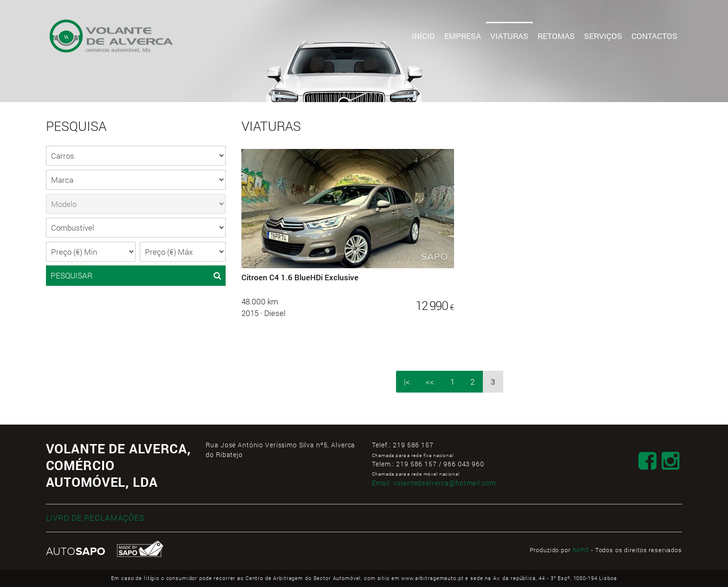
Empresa (463, 36)
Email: (434, 483)
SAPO (581, 550)
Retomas (556, 36)
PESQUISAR (136, 276)
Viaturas (509, 36)
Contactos (654, 36)
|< (407, 382)
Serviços (603, 36)
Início (423, 36)
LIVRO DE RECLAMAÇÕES (95, 518)
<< (430, 382)
